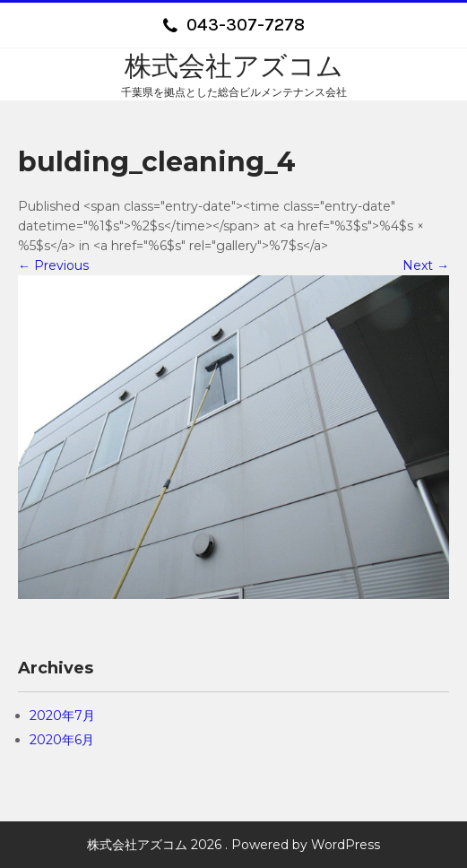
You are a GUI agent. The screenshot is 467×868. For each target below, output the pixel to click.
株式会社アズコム (234, 66)
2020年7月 (62, 716)
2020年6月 (62, 740)
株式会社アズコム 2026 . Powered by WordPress (233, 845)
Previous (53, 265)
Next (426, 265)
